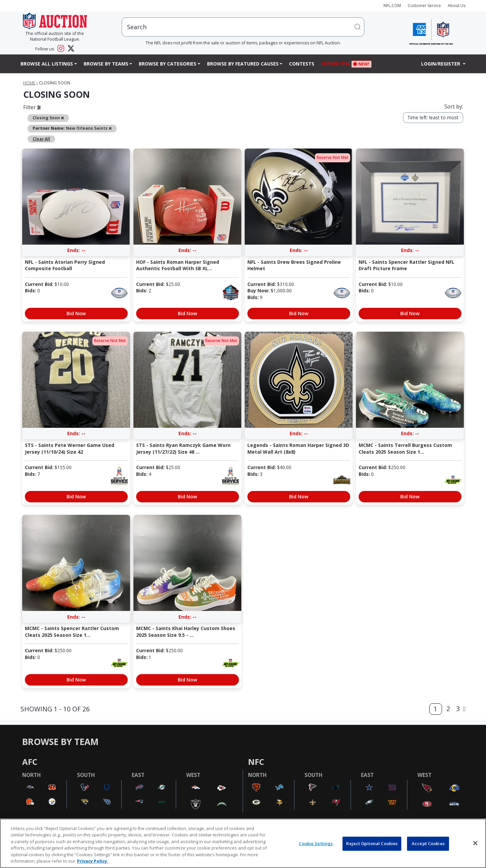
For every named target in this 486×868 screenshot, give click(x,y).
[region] (243, 843)
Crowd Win (337, 64)
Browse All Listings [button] (47, 64)
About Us (457, 6)
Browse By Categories (168, 64)
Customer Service (424, 6)
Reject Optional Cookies (372, 843)
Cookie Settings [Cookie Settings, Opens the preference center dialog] (316, 843)
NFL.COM (392, 6)
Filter (32, 107)
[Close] (475, 843)
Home (29, 83)
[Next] (464, 709)
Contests (302, 64)
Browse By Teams (106, 64)
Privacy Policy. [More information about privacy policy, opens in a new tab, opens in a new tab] (93, 861)
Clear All (41, 139)
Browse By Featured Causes (243, 64)
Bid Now (76, 313)
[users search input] (243, 27)
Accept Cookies (428, 843)
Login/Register (441, 64)
